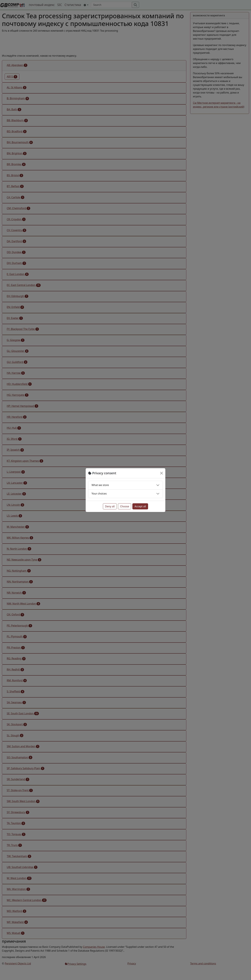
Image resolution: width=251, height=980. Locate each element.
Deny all (110, 506)
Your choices (99, 494)
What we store (100, 485)
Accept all (140, 506)
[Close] (162, 473)
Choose (125, 506)
